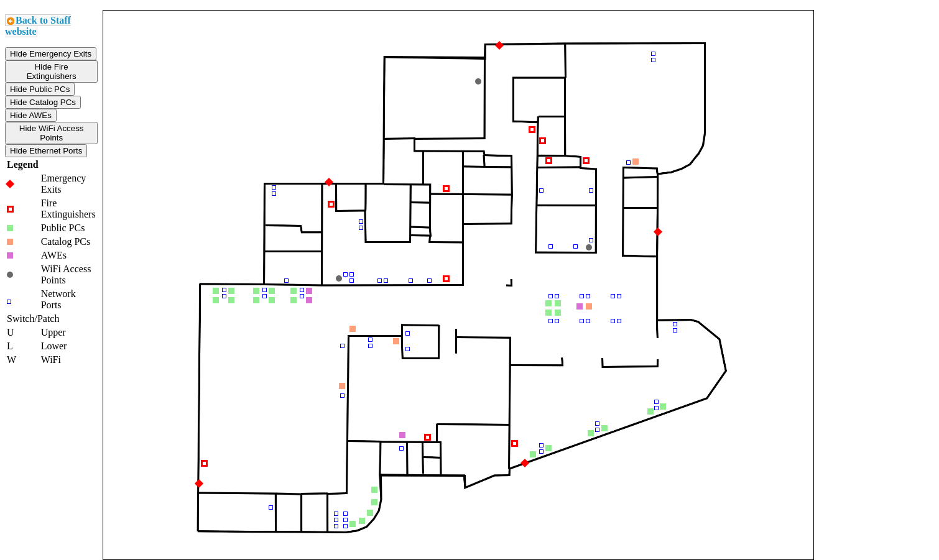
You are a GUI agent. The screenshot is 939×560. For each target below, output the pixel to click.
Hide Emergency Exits (51, 54)
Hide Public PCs (40, 89)
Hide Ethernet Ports (46, 151)
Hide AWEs (31, 115)
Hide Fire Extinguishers (52, 71)
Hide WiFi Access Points (52, 133)
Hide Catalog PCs (43, 102)
